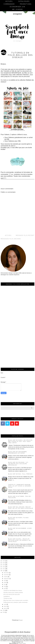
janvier (5, 608)
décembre (6, 573)
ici (9, 174)
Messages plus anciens (11, 239)
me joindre (18, 9)
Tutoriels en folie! (8, 598)
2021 (4, 569)
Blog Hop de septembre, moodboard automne (18, 452)
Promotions (26, 4)
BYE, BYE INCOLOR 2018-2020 (12, 594)
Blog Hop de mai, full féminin (20, 474)
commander (9, 4)
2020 (4, 571)
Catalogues (24, 1)
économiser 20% (18, 7)
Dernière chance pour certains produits (13, 593)
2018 (4, 612)
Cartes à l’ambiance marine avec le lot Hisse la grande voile (20, 486)
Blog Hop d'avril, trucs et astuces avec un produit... (16, 600)
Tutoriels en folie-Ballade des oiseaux (13, 591)
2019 (4, 610)
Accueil (9, 1)
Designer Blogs (22, 643)
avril (5, 589)
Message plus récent (25, 235)
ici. (5, 178)
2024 (4, 563)
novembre (6, 575)
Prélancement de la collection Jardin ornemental (15, 602)
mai (5, 587)
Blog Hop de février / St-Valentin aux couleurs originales (18, 464)
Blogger (21, 620)
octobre (6, 577)
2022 (4, 567)
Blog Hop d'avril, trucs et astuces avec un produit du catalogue (20, 540)
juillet (5, 583)
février (5, 606)
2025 (4, 561)
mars (5, 604)
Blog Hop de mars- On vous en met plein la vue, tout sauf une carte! (20, 441)
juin (5, 585)
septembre (6, 579)
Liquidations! (7, 596)
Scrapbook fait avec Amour (17, 32)
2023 (4, 565)
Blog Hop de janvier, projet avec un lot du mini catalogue (21, 508)
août (5, 581)
